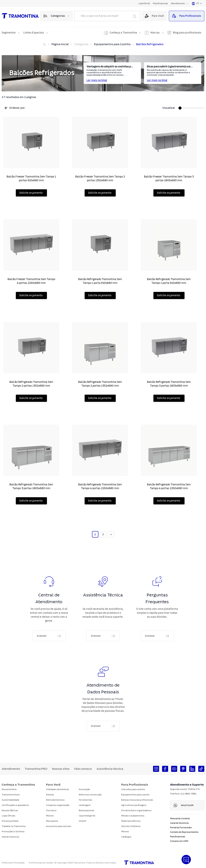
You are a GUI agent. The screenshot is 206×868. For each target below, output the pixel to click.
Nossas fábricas (10, 810)
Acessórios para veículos (59, 826)
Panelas (50, 795)
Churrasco (51, 810)
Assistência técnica (110, 769)
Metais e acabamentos (133, 816)
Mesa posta (52, 821)
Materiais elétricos (131, 821)
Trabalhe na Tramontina (14, 826)
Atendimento (178, 3)
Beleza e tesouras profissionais (137, 800)
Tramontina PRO (36, 769)
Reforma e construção (90, 795)
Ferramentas (85, 800)
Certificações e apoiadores (15, 805)
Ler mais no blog (97, 80)
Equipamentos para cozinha (135, 795)
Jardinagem (85, 805)
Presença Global (10, 821)
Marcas (155, 33)
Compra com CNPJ (179, 841)
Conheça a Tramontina (123, 33)
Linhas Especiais (34, 33)
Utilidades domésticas (57, 789)
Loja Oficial (144, 3)
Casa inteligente (87, 816)
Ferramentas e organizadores (136, 810)
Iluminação (84, 789)
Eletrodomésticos (55, 800)
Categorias (58, 16)
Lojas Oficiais (8, 816)
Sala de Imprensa (10, 837)
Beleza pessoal (86, 810)
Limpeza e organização (58, 805)
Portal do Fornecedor (181, 828)
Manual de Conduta (180, 819)
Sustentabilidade (10, 800)
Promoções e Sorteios (13, 831)
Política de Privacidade (13, 863)
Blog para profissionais (187, 33)
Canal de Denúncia (179, 823)
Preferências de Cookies (41, 863)
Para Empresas (160, 3)
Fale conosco (83, 769)
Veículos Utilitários (131, 826)
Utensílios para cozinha (133, 789)
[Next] (111, 539)
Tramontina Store (11, 795)
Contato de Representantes (184, 832)
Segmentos (9, 33)
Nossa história (9, 789)
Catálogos (126, 837)
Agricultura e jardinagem (134, 805)
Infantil (82, 821)
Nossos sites (61, 769)
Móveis (50, 816)
